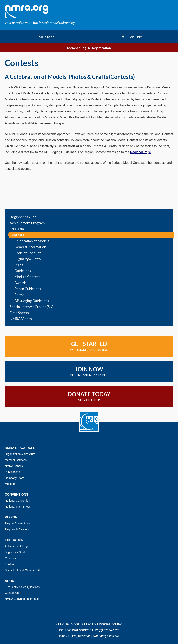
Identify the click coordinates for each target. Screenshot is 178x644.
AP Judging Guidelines (32, 301)
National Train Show (17, 507)
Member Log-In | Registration (89, 48)
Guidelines (23, 271)
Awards (20, 283)
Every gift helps (89, 396)
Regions (12, 517)
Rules (19, 265)
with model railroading (89, 346)
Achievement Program (27, 223)
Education (14, 540)
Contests (17, 235)
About (10, 581)
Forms (19, 295)
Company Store (14, 478)
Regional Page (141, 152)
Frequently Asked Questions (22, 587)
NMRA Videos (21, 319)
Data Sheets (19, 313)
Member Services (16, 460)
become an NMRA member (89, 371)
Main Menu (46, 37)
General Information (30, 247)
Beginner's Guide (23, 217)
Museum (10, 484)
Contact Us (12, 593)
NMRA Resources (20, 448)
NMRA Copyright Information (23, 599)
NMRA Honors (14, 466)
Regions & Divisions (17, 529)
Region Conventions (17, 523)
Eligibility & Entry (28, 259)
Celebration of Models (32, 241)
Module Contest (27, 277)
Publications (12, 472)
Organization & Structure (20, 454)
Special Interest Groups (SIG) (32, 307)
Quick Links (132, 37)
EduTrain (17, 229)
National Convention (17, 501)
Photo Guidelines (28, 289)
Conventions (16, 495)
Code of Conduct (28, 253)
